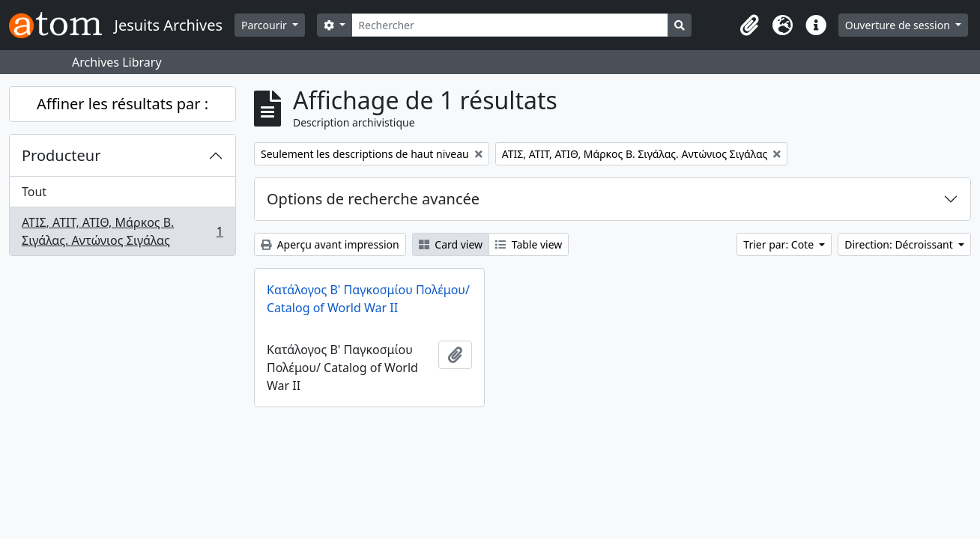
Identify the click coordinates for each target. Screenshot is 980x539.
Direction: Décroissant (900, 244)
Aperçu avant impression (330, 244)
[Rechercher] (510, 25)
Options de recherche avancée (373, 199)
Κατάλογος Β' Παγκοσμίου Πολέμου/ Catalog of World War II (368, 299)
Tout (34, 192)
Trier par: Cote (780, 244)
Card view (451, 244)
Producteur (61, 155)
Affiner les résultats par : (122, 104)
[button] (750, 25)
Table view (529, 244)
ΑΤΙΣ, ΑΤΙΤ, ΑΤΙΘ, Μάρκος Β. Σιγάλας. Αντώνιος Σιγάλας (122, 231)
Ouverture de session (899, 25)
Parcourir (265, 25)
